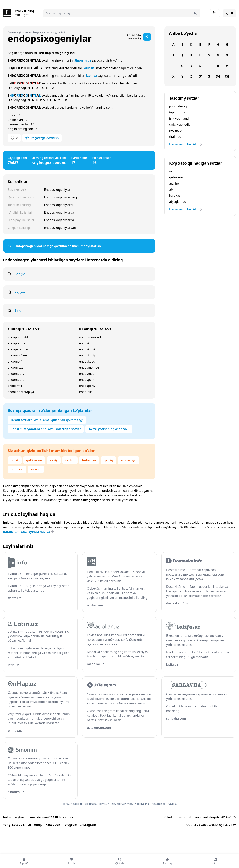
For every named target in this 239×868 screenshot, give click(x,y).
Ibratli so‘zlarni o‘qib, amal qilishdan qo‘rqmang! (47, 420)
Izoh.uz (91, 76)
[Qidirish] (195, 13)
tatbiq (70, 460)
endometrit (16, 380)
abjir (172, 189)
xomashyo (129, 460)
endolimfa (15, 386)
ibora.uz (67, 804)
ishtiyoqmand (179, 118)
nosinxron (176, 131)
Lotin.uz (89, 68)
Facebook (53, 825)
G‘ (209, 76)
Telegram (70, 825)
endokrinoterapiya (21, 392)
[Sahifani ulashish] (147, 37)
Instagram (88, 825)
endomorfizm (17, 355)
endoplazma (16, 343)
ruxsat (36, 469)
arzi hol (174, 183)
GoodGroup (209, 825)
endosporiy (87, 386)
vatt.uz (132, 804)
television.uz (118, 804)
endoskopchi (88, 361)
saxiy (54, 460)
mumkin (17, 469)
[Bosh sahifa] (18, 13)
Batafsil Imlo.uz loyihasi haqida (29, 532)
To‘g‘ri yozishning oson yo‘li (109, 429)
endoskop (86, 343)
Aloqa (38, 825)
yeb (172, 171)
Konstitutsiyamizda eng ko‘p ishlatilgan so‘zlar (46, 429)
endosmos (87, 374)
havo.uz (173, 804)
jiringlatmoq (178, 106)
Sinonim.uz (83, 60)
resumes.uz (159, 804)
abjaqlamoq (178, 202)
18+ (233, 825)
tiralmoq (175, 137)
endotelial (86, 392)
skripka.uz (91, 804)
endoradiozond (90, 337)
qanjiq (108, 460)
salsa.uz (78, 804)
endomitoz (15, 367)
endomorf (15, 361)
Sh (218, 76)
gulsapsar (176, 177)
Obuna (191, 825)
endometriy (16, 374)
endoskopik (87, 349)
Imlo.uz (37, 500)
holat (15, 460)
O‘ (200, 76)
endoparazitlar (18, 349)
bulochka (89, 460)
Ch (227, 76)
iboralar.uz (144, 804)
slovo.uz (104, 804)
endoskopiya (88, 355)
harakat (175, 196)
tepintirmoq (178, 112)
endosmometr (89, 367)
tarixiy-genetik (179, 124)
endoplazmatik (18, 337)
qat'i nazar (34, 460)
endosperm (87, 380)
